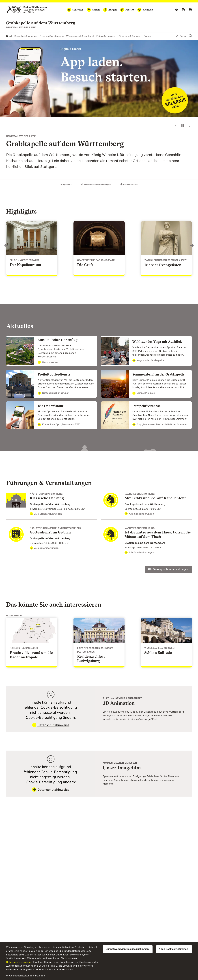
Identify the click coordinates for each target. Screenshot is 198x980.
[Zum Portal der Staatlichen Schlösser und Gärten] (27, 10)
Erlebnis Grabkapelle (52, 36)
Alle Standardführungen (46, 514)
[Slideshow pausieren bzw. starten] (183, 126)
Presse (148, 36)
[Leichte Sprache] (176, 10)
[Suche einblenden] (190, 36)
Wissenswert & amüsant (80, 36)
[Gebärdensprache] (183, 10)
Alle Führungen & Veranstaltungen (168, 569)
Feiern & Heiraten (106, 36)
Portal (181, 36)
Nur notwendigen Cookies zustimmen (127, 949)
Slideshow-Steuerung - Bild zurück (177, 126)
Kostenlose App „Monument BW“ (59, 425)
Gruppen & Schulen (130, 36)
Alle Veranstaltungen (44, 548)
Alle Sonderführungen (139, 514)
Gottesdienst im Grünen (54, 393)
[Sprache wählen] (190, 10)
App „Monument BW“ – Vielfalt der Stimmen (160, 425)
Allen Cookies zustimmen (173, 949)
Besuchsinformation (26, 36)
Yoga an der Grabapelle (148, 361)
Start (9, 36)
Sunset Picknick (144, 393)
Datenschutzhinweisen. (19, 962)
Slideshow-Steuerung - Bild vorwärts (189, 126)
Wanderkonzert (49, 362)
